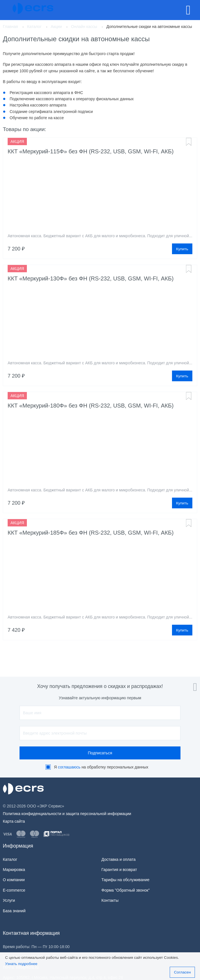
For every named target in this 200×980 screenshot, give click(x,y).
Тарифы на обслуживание (126, 880)
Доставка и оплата (119, 859)
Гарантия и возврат (119, 870)
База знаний (14, 911)
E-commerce (14, 890)
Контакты (110, 900)
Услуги (9, 900)
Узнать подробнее (21, 964)
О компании (14, 880)
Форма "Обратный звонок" (126, 890)
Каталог (10, 859)
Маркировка (14, 870)
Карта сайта (14, 821)
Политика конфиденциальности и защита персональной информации (67, 814)
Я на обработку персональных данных (101, 767)
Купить (182, 249)
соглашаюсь (69, 767)
